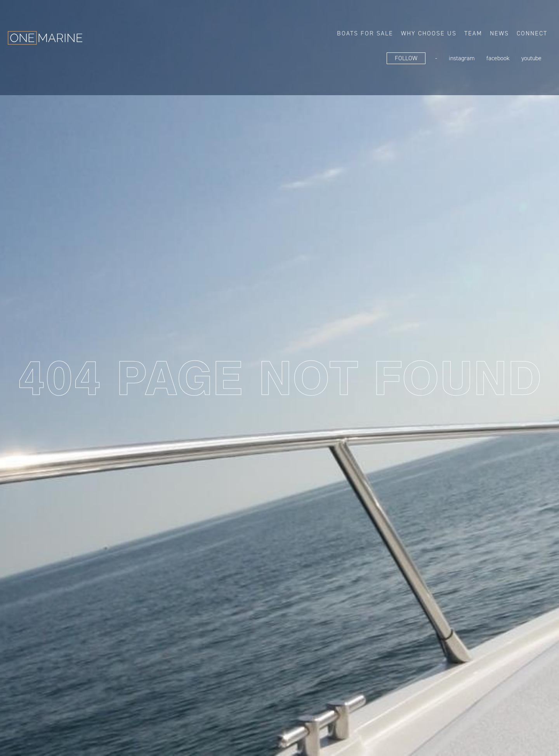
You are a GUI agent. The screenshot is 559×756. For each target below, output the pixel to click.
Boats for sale (365, 33)
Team (473, 33)
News (499, 33)
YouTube (531, 58)
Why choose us (429, 33)
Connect (532, 33)
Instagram (462, 58)
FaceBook (498, 58)
